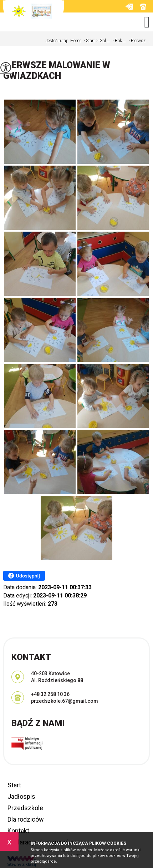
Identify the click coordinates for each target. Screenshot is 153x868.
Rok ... (118, 41)
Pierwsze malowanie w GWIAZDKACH (57, 70)
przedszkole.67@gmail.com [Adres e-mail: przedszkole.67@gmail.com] (65, 701)
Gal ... (103, 41)
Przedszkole (25, 808)
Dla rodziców (26, 819)
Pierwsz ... (138, 41)
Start (88, 41)
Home (76, 41)
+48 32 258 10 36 (143, 7)
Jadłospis (21, 796)
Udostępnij (24, 576)
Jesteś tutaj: (58, 41)
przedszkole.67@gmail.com (129, 7)
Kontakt (18, 831)
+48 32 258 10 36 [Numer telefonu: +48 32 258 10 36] (50, 694)
